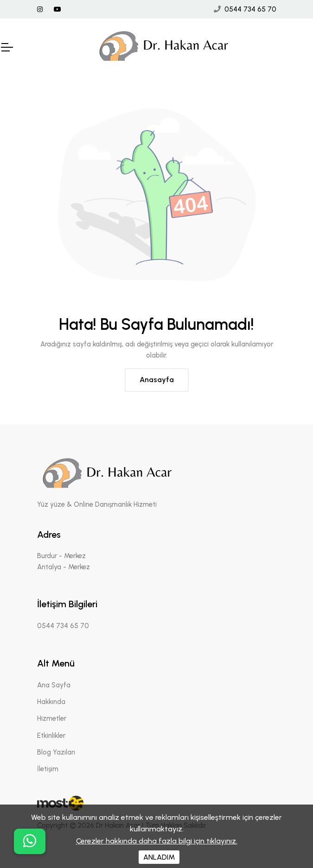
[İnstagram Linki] (40, 9)
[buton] (30, 841)
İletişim (48, 769)
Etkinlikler (51, 736)
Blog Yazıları (56, 752)
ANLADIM (159, 857)
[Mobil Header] (6, 47)
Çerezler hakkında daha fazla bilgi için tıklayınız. (157, 841)
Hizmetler (52, 718)
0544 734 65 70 (250, 9)
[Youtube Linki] (57, 9)
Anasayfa (157, 380)
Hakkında (51, 702)
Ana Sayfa (54, 685)
